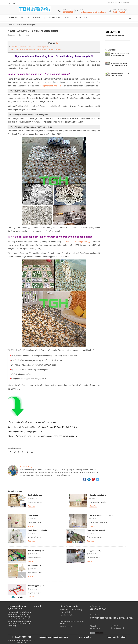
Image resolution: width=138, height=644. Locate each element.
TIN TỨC (78, 18)
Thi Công (67, 18)
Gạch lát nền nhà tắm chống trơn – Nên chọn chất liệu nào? (29, 47)
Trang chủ (12, 25)
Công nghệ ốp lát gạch (96, 530)
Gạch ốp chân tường (98, 495)
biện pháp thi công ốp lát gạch (79, 242)
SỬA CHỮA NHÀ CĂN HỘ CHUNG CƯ (119, 2)
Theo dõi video (115, 626)
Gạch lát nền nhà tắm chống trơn (26, 25)
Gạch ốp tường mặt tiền (38, 530)
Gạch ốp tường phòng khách (101, 515)
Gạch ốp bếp (33, 515)
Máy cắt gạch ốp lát (36, 586)
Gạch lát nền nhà (35, 495)
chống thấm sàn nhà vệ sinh (52, 86)
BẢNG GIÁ (36, 18)
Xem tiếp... (32, 506)
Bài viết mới (110, 50)
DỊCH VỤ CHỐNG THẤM (52, 18)
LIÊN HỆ (87, 18)
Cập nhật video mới (117, 628)
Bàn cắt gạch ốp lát (36, 551)
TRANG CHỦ (14, 18)
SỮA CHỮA (25, 18)
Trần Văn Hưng (26, 467)
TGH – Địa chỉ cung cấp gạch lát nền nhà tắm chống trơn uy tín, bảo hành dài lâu (36, 49)
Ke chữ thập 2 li (34, 565)
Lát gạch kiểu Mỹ (94, 551)
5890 (27, 35)
